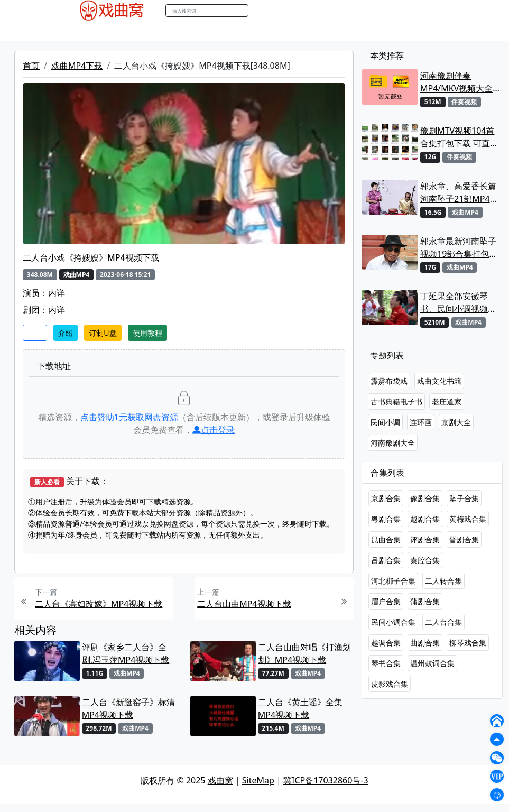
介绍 (66, 333)
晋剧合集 (464, 539)
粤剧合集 (386, 519)
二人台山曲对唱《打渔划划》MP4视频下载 (304, 653)
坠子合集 (464, 498)
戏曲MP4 (85, 31)
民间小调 (385, 422)
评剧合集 (425, 539)
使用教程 (147, 333)
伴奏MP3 (240, 31)
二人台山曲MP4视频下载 (244, 604)
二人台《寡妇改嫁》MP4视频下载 (99, 604)
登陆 (431, 11)
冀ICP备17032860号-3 (326, 780)
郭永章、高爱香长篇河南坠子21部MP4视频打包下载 (459, 193)
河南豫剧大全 (393, 443)
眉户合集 (386, 601)
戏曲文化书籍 (439, 381)
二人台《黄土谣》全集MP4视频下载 (300, 708)
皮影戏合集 (390, 684)
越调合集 (386, 643)
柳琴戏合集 (468, 643)
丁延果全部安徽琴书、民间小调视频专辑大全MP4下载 (458, 303)
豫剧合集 (425, 498)
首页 (31, 66)
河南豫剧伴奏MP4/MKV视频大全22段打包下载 (456, 82)
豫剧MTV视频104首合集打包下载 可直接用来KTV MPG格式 (459, 137)
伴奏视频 (281, 31)
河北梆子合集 (393, 581)
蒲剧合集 (425, 601)
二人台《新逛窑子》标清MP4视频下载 (128, 708)
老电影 (163, 31)
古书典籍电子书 (396, 402)
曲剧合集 (425, 643)
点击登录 (214, 430)
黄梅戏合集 (468, 519)
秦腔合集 (425, 560)
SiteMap (258, 780)
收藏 (35, 333)
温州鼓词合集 (432, 663)
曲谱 (337, 31)
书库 (313, 31)
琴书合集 (386, 663)
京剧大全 (456, 422)
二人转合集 (443, 581)
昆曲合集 (386, 539)
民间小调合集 (393, 622)
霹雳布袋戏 (389, 381)
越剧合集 (425, 519)
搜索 (260, 10)
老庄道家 (447, 402)
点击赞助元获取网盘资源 (129, 417)
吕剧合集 (386, 560)
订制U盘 (103, 333)
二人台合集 (443, 622)
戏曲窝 (220, 780)
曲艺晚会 (199, 31)
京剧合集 (386, 498)
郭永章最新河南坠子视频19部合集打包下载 (459, 248)
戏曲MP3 (126, 31)
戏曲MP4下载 (77, 66)
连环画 (421, 422)
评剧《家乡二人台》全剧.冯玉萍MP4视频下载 (126, 653)
